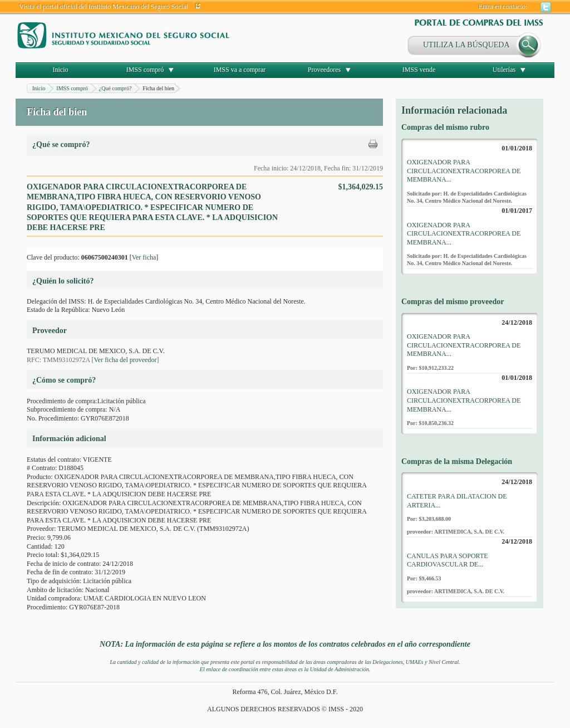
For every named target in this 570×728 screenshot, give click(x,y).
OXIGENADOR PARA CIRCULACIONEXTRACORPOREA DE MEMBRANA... (464, 171)
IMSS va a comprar (240, 70)
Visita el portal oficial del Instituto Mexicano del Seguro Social (104, 7)
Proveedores (324, 70)
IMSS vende (419, 70)
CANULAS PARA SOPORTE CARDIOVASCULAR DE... (448, 560)
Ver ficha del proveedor (125, 360)
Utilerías (504, 70)
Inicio (61, 70)
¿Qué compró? (116, 88)
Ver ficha (144, 257)
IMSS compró (145, 70)
